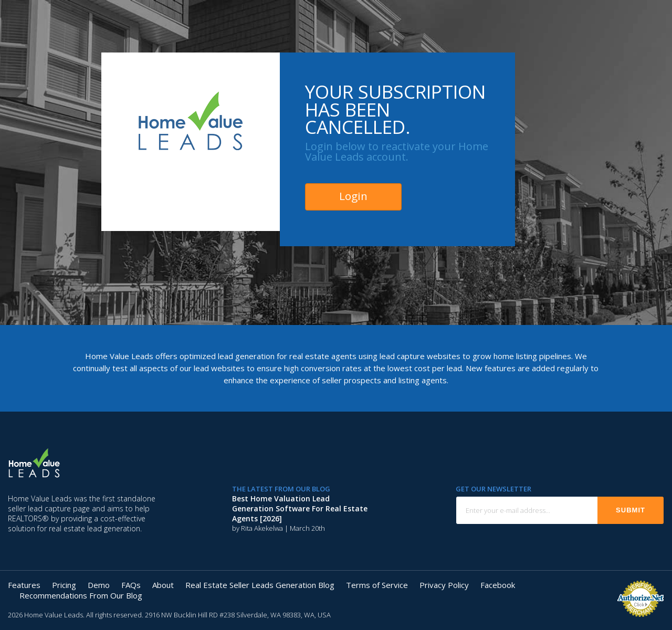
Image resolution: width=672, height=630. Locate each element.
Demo (99, 585)
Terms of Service (377, 585)
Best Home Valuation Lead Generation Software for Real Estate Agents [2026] (300, 508)
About (163, 585)
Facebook (498, 585)
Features (24, 585)
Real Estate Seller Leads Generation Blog (260, 585)
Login (353, 196)
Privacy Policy (444, 585)
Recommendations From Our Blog (81, 595)
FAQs (131, 585)
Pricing (64, 585)
